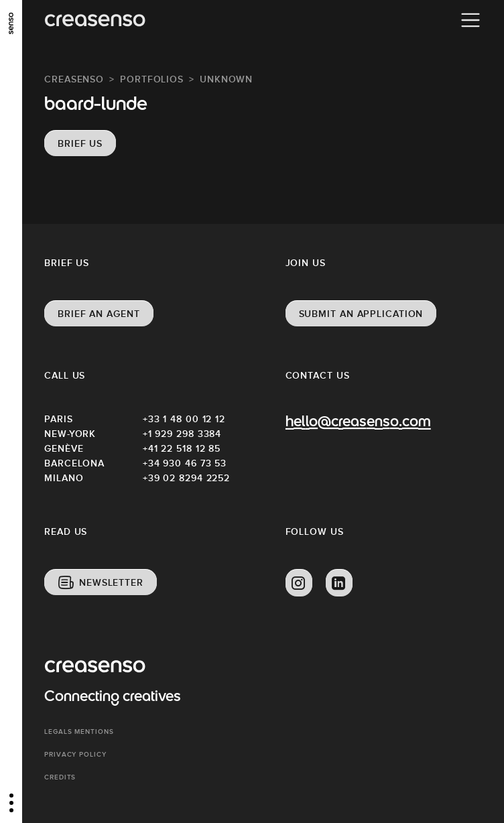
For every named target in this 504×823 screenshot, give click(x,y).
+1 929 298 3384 (182, 434)
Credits (60, 777)
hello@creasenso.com (358, 423)
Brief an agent (99, 314)
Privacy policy (75, 754)
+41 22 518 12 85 (182, 448)
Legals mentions (79, 732)
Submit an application (361, 314)
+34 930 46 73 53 (185, 463)
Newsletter (111, 582)
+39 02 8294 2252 (186, 478)
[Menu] (470, 20)
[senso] (11, 23)
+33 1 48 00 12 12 (184, 419)
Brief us (80, 143)
